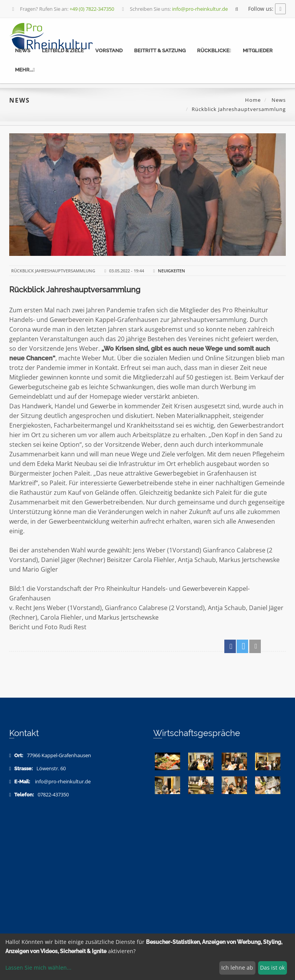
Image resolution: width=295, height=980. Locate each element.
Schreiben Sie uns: (174, 9)
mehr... (25, 70)
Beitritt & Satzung (160, 51)
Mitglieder (258, 51)
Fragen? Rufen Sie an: (62, 9)
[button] (230, 646)
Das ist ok (272, 968)
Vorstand (109, 51)
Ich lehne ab (237, 968)
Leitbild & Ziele (63, 51)
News (23, 51)
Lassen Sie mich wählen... (38, 968)
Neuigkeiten (172, 271)
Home (253, 100)
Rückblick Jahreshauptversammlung (75, 290)
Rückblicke (214, 51)
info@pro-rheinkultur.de (63, 782)
